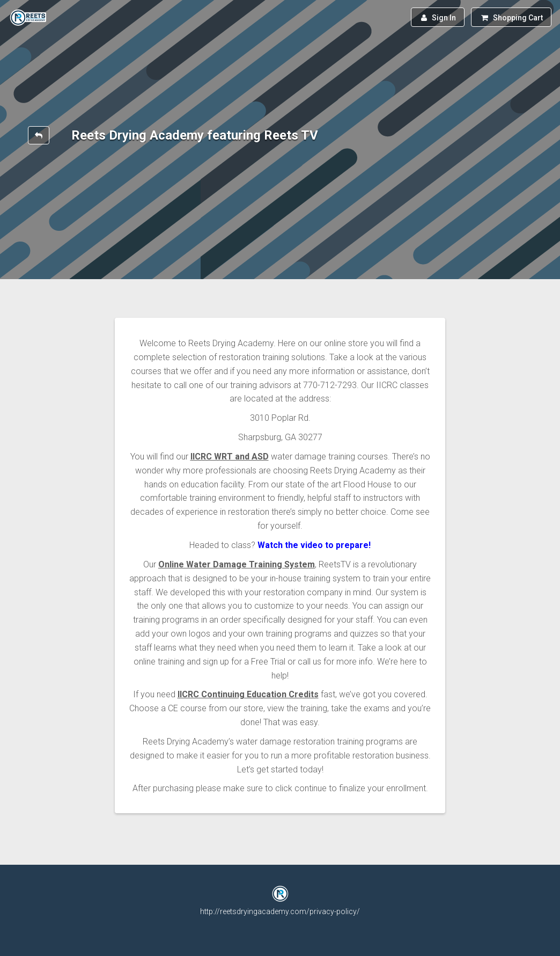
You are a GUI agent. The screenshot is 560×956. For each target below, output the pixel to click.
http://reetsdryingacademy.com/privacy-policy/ (280, 911)
